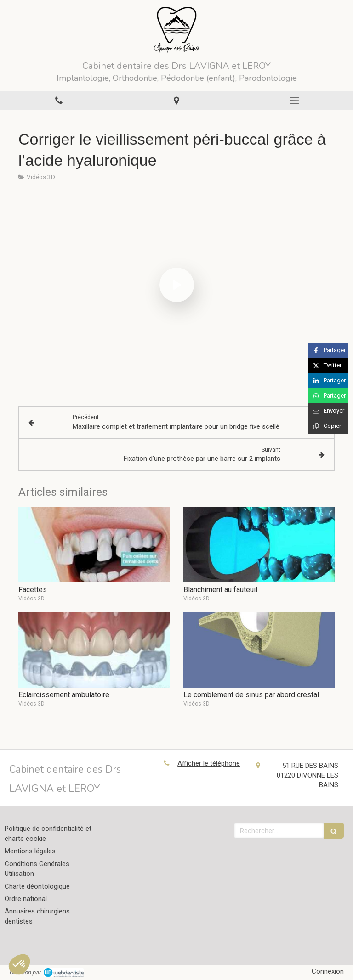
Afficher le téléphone (209, 763)
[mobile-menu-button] (294, 101)
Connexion (328, 971)
